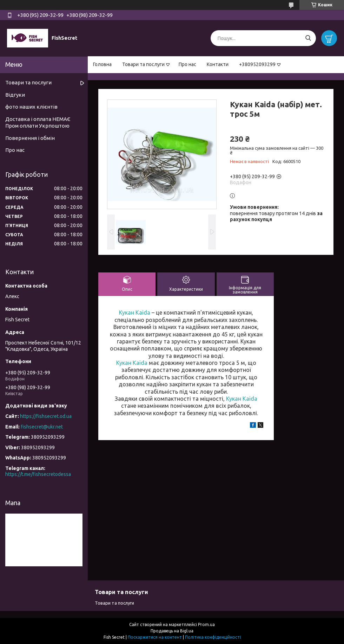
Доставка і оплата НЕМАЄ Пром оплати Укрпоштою (38, 122)
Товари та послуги (143, 64)
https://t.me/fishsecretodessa (38, 474)
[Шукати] (308, 38)
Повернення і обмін (30, 138)
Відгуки (15, 95)
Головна (102, 64)
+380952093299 (257, 64)
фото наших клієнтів (31, 107)
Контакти (218, 64)
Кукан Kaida (135, 313)
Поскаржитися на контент (155, 637)
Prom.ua (206, 624)
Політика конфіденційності (213, 637)
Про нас (187, 64)
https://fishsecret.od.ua (46, 416)
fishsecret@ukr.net (42, 427)
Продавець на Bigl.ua (172, 631)
